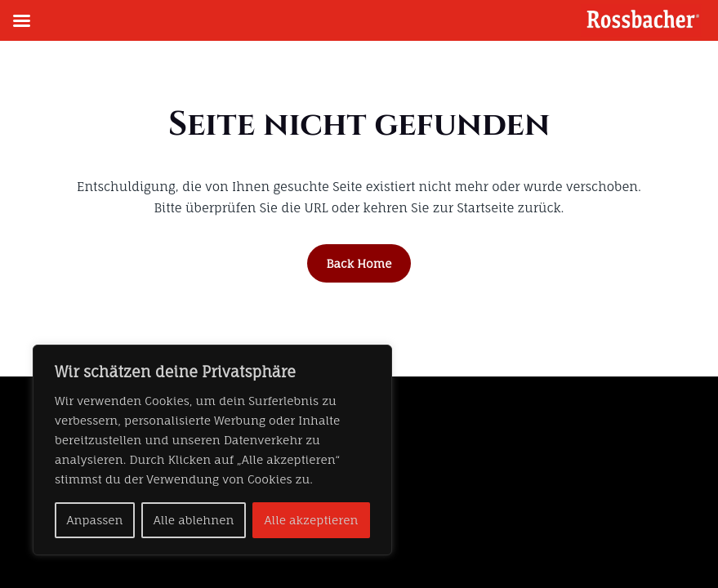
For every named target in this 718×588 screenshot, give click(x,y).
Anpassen (95, 520)
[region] (212, 450)
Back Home (359, 263)
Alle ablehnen (194, 520)
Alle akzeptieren (312, 520)
